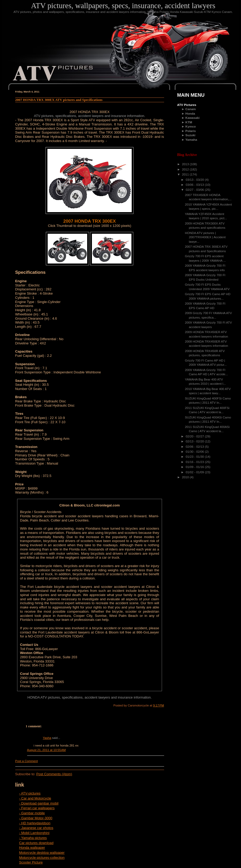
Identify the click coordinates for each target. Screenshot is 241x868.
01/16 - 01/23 (195, 462)
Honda (190, 114)
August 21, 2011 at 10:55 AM (46, 750)
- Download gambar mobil (39, 803)
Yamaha (191, 140)
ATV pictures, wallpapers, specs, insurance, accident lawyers (123, 6)
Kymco (191, 126)
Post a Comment (27, 761)
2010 (186, 477)
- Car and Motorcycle (35, 798)
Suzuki (190, 135)
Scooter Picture (31, 862)
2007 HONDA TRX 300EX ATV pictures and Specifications (59, 100)
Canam (191, 109)
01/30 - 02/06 (195, 452)
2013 (186, 164)
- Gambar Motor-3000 (36, 818)
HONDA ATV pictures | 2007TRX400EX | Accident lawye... (205, 237)
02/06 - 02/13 (195, 447)
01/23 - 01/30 (195, 457)
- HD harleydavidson (35, 823)
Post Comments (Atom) (54, 774)
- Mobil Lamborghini (34, 833)
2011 (186, 174)
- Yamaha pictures (33, 838)
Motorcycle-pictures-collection (42, 858)
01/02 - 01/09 (195, 472)
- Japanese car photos (36, 828)
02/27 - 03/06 (195, 190)
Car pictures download (36, 843)
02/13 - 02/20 (195, 441)
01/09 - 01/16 (195, 467)
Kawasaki (193, 118)
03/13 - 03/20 (195, 180)
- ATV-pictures (30, 793)
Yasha (47, 738)
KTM (189, 122)
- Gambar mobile (32, 813)
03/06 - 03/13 (195, 185)
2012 (186, 169)
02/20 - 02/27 (195, 436)
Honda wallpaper (32, 848)
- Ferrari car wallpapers (37, 808)
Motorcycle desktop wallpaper (42, 853)
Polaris (191, 131)
